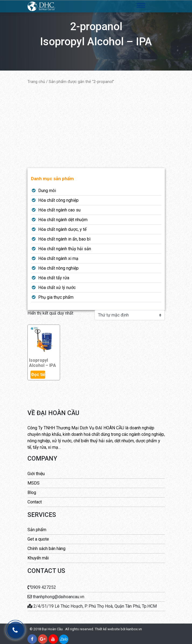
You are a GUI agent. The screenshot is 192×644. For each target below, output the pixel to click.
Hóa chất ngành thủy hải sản (65, 249)
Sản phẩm (37, 530)
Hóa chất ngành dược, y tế (62, 229)
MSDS (34, 483)
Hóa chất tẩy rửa (54, 278)
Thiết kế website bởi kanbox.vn (118, 629)
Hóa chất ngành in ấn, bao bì (64, 239)
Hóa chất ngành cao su (59, 210)
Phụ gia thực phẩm (56, 297)
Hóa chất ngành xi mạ (58, 258)
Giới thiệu (36, 474)
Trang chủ (36, 82)
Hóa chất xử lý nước (57, 288)
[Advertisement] (96, 126)
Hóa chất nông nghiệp (58, 268)
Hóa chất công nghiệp (58, 200)
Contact (35, 502)
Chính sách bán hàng (46, 549)
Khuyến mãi (38, 558)
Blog (32, 492)
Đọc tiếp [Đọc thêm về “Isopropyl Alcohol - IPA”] (38, 375)
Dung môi (47, 191)
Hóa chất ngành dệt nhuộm (63, 220)
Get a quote (38, 539)
